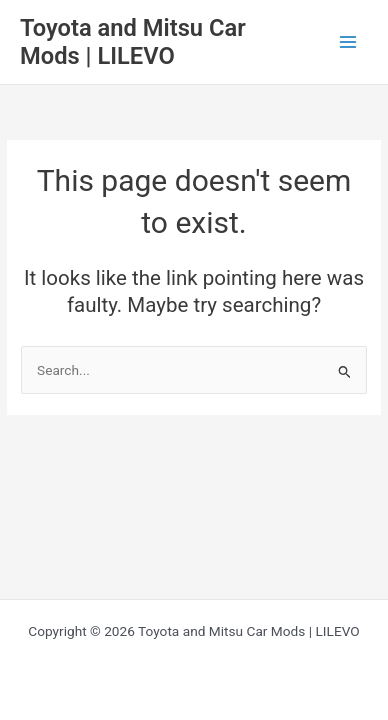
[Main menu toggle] (348, 42)
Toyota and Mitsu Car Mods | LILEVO (133, 42)
